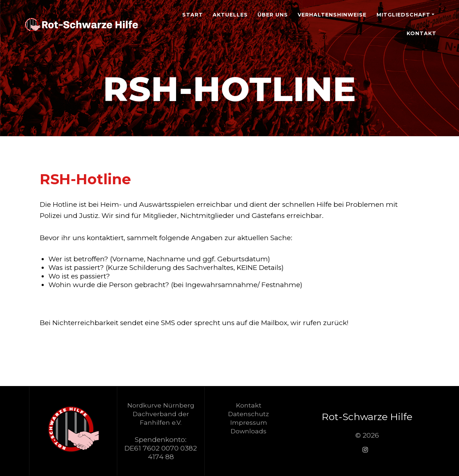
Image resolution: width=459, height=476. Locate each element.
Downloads (249, 431)
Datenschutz (249, 414)
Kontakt (422, 33)
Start (193, 15)
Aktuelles (230, 15)
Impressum (249, 422)
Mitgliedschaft (403, 15)
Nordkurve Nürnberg (161, 405)
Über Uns (273, 15)
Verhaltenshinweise (332, 15)
